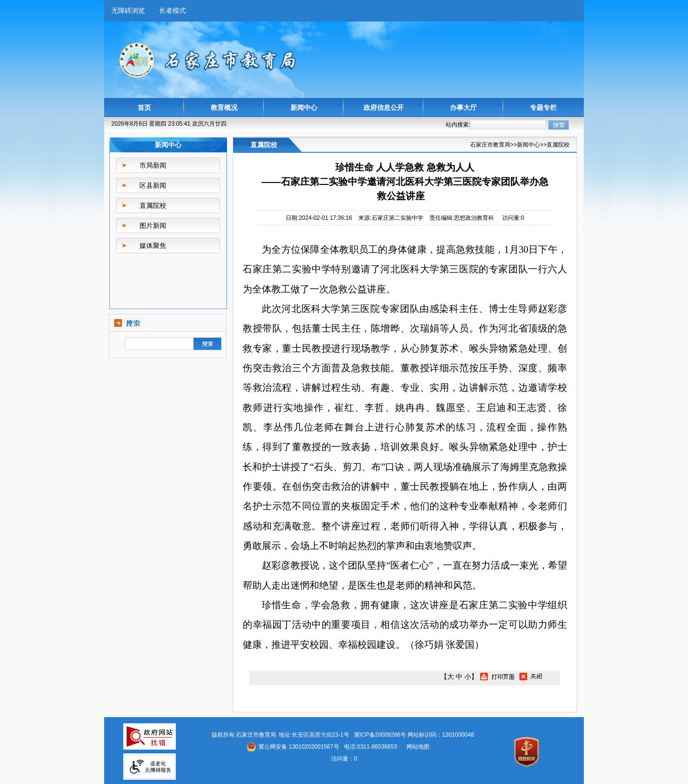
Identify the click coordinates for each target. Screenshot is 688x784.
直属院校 (153, 205)
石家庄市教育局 (490, 145)
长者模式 (172, 11)
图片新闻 (153, 226)
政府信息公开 (384, 107)
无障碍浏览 (128, 11)
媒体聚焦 (153, 246)
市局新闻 (153, 165)
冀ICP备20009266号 (380, 735)
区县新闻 (153, 185)
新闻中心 (304, 107)
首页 (144, 107)
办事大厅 (463, 107)
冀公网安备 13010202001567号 (299, 747)
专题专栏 (543, 107)
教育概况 (224, 107)
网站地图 (418, 747)
